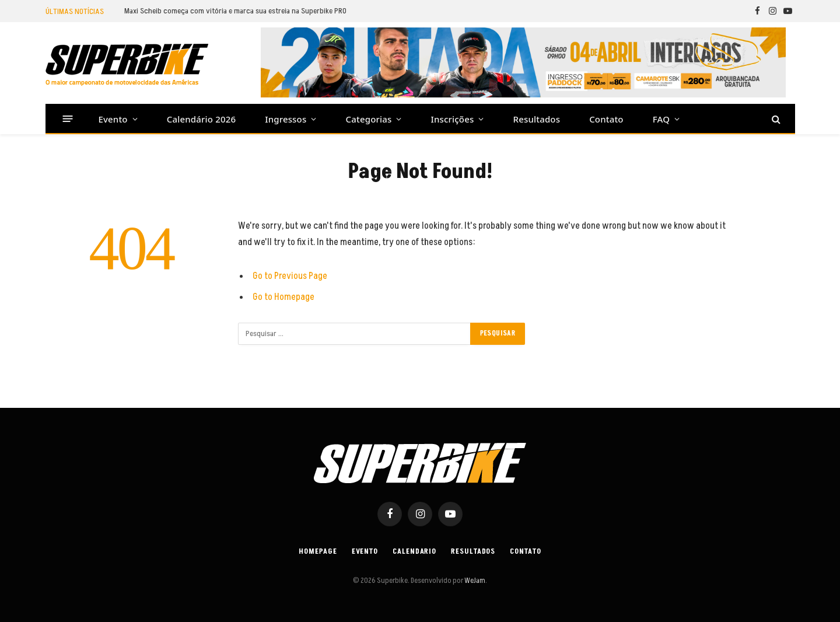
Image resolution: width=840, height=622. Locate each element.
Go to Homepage (283, 297)
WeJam (474, 581)
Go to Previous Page (290, 276)
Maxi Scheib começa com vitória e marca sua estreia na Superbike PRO (235, 11)
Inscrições (453, 119)
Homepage (318, 551)
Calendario (414, 551)
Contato (606, 119)
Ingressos (286, 119)
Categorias (369, 119)
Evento (113, 119)
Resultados (537, 119)
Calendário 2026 (201, 119)
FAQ (661, 119)
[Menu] (67, 119)
